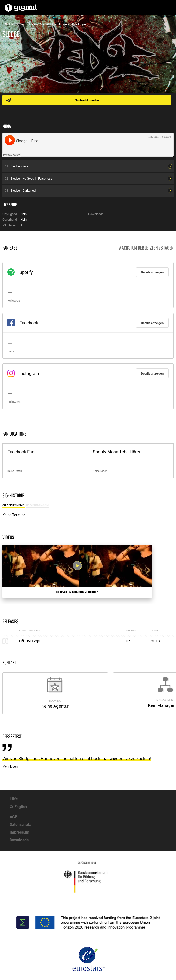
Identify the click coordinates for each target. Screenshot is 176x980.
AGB (13, 817)
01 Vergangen (37, 505)
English (21, 807)
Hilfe (14, 799)
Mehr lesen (10, 766)
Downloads (19, 840)
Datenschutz (20, 825)
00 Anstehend (14, 505)
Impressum (19, 832)
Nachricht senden (87, 100)
